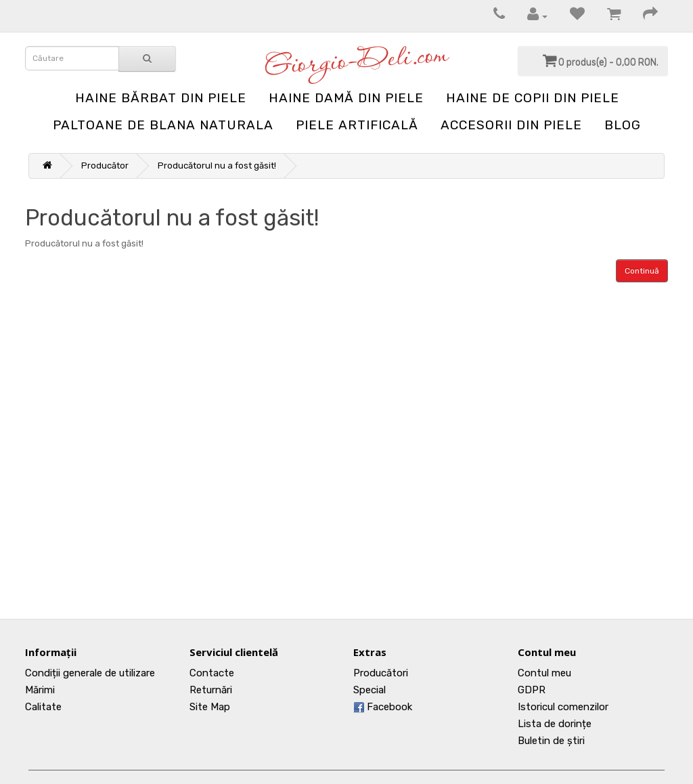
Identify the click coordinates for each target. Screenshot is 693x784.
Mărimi (40, 690)
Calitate (43, 707)
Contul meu (544, 673)
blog (623, 125)
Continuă (642, 271)
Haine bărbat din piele (161, 98)
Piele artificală (357, 125)
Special (370, 690)
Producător (105, 166)
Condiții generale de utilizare (90, 673)
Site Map (210, 707)
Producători (381, 673)
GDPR (532, 690)
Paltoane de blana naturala (163, 125)
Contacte (212, 673)
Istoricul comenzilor (563, 707)
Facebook (383, 707)
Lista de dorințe (555, 724)
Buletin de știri (551, 741)
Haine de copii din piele (533, 98)
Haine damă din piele (346, 98)
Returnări (211, 690)
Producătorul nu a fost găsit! (217, 166)
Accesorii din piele (511, 125)
